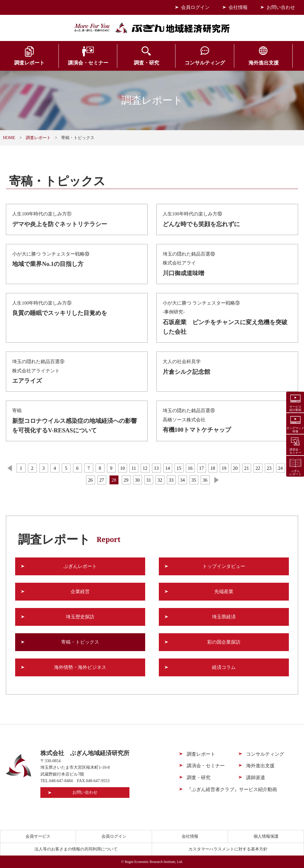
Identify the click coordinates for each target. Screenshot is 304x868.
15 (179, 468)
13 (156, 468)
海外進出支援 (228, 63)
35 (194, 480)
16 (190, 468)
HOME (9, 138)
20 (235, 468)
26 (91, 480)
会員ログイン (195, 7)
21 (247, 468)
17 (202, 468)
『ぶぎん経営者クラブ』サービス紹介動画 (232, 789)
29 (126, 480)
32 (160, 480)
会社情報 (238, 7)
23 (269, 468)
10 (123, 468)
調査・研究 (127, 63)
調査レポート (26, 63)
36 (205, 480)
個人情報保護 (266, 836)
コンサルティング (177, 63)
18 (213, 468)
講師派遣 (256, 778)
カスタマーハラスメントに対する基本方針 (228, 849)
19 (224, 468)
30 (137, 480)
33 (171, 480)
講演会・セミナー (76, 63)
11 (134, 468)
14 (168, 468)
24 (281, 468)
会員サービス (279, 63)
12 (145, 468)
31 (149, 480)
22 (258, 468)
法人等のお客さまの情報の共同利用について (76, 849)
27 (102, 480)
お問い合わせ (281, 7)
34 (183, 480)
